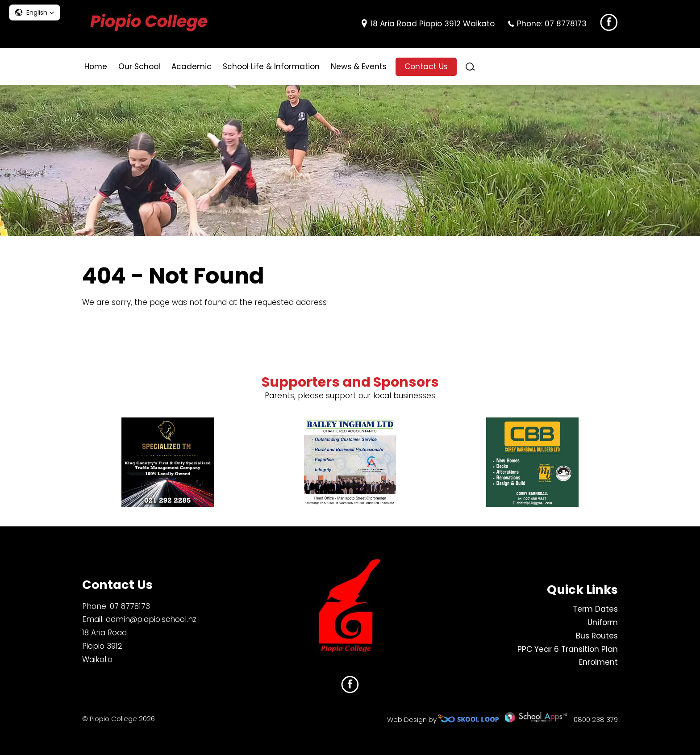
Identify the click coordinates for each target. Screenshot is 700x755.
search (470, 67)
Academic (192, 67)
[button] (35, 13)
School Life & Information (271, 67)
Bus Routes (597, 636)
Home (96, 67)
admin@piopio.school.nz (151, 620)
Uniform (603, 622)
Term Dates (595, 609)
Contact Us (426, 67)
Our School (139, 67)
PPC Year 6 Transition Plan (568, 649)
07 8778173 (566, 24)
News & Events (359, 67)
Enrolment (598, 663)
